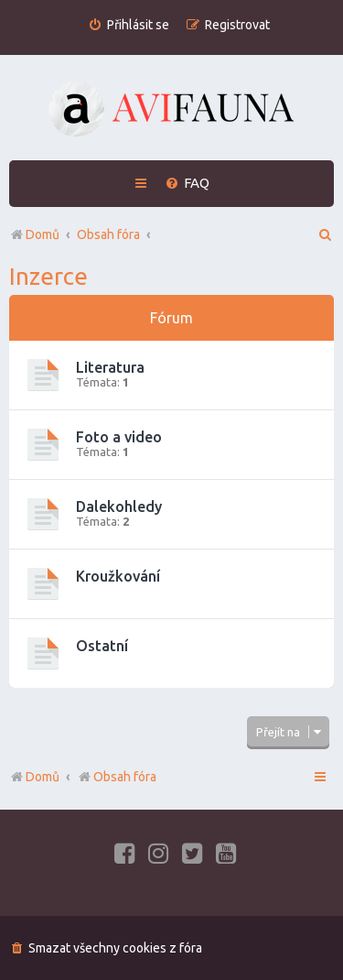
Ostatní (102, 646)
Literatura (110, 367)
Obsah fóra (117, 777)
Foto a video (119, 437)
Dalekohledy (119, 506)
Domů (43, 777)
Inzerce (48, 276)
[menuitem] (129, 25)
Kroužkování (118, 576)
